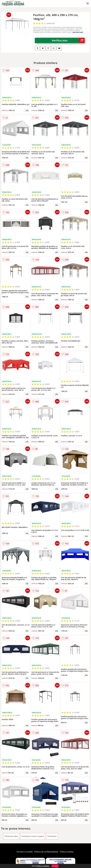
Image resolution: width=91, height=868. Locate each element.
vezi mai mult (78, 32)
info (27, 110)
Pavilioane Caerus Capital (33, 836)
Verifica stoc (68, 40)
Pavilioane (52, 836)
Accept (55, 866)
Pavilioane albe (11, 836)
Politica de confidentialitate (46, 852)
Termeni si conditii (25, 852)
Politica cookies (67, 852)
